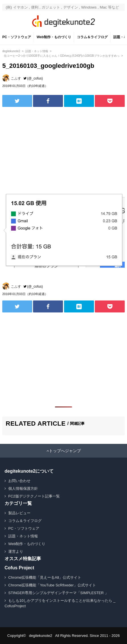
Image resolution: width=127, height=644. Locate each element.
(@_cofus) (35, 78)
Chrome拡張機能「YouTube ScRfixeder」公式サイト (52, 585)
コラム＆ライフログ (92, 37)
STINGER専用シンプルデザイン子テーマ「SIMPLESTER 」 (58, 593)
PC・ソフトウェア (17, 37)
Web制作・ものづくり (54, 37)
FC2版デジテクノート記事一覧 (34, 496)
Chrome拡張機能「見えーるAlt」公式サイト (45, 577)
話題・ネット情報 (23, 536)
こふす (16, 78)
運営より (16, 551)
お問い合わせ (19, 481)
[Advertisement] (45, 149)
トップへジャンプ (65, 451)
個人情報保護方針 (23, 488)
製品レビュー (19, 513)
